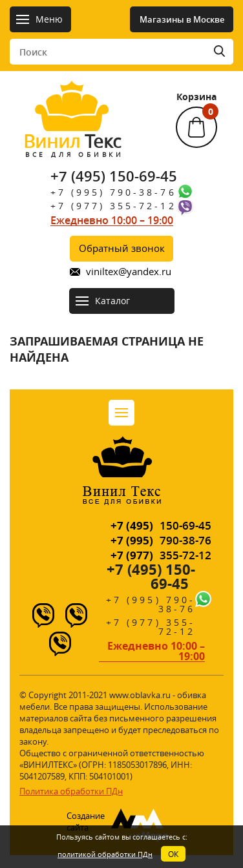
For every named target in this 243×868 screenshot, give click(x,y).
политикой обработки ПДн (105, 854)
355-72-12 (161, 555)
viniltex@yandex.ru (129, 272)
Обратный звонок (122, 248)
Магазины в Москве (182, 19)
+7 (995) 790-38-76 (113, 192)
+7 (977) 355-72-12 (113, 206)
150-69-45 (161, 525)
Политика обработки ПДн (71, 791)
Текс (72, 144)
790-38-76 (161, 540)
